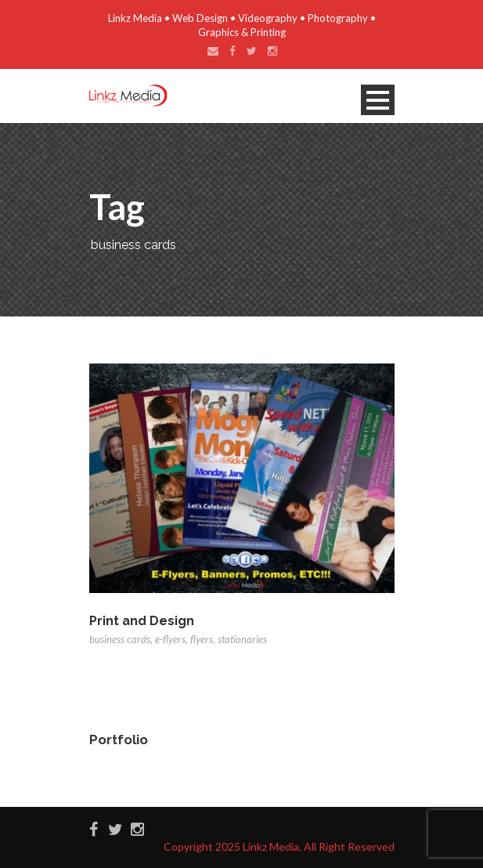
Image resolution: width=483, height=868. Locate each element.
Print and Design (142, 621)
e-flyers (170, 639)
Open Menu (378, 100)
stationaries (242, 639)
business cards (120, 639)
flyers (202, 639)
